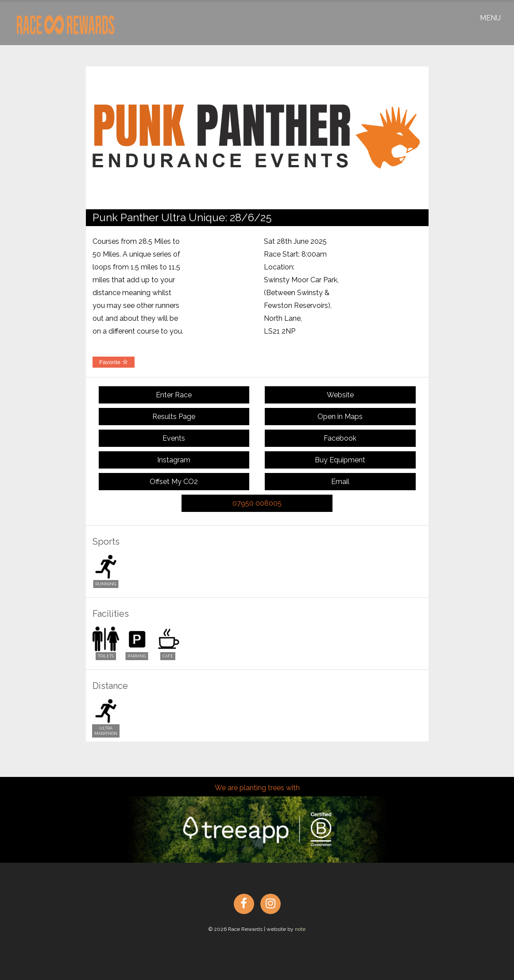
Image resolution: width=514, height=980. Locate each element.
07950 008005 (257, 503)
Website (340, 395)
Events (174, 438)
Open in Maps (340, 417)
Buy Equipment (340, 460)
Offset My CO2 (174, 482)
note (300, 929)
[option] (257, 138)
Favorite (114, 362)
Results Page (174, 417)
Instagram (174, 460)
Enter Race (174, 395)
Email (340, 482)
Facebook (340, 438)
